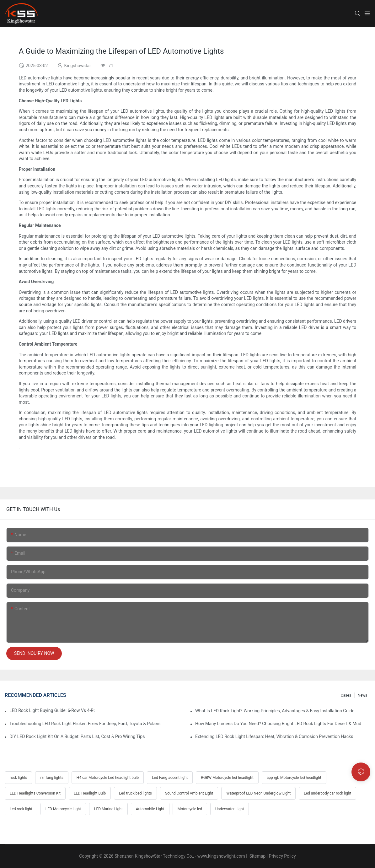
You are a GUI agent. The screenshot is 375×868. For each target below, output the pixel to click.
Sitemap (257, 856)
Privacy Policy (282, 856)
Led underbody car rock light (327, 793)
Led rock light (21, 809)
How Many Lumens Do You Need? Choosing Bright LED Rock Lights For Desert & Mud (278, 724)
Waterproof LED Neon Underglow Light (258, 793)
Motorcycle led (190, 809)
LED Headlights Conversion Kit (35, 793)
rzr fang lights (52, 778)
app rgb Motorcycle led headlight (294, 778)
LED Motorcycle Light (63, 809)
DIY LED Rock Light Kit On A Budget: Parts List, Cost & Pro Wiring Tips (77, 736)
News (362, 695)
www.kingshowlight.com (221, 856)
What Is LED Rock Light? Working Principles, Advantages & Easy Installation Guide (275, 711)
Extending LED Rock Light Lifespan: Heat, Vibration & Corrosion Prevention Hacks (274, 736)
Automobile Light (150, 809)
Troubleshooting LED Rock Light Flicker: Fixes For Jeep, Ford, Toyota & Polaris (85, 724)
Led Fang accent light (170, 778)
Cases (346, 695)
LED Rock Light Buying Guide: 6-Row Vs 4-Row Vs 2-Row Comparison (52, 710)
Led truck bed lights (135, 793)
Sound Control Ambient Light (189, 793)
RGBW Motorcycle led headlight (227, 778)
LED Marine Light (108, 809)
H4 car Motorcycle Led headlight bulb (108, 778)
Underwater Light (230, 809)
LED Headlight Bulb (90, 793)
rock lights (18, 778)
